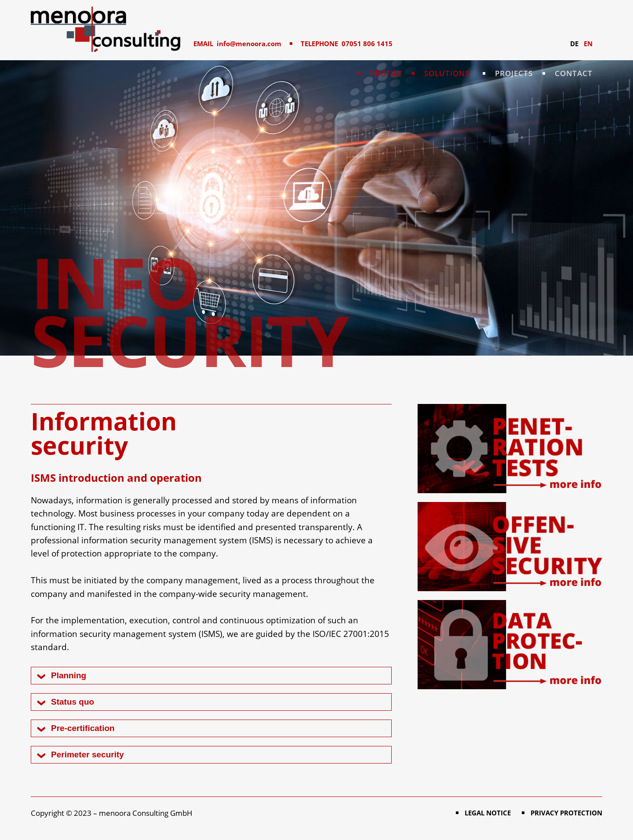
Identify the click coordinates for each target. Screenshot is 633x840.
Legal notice (488, 813)
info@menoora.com (249, 44)
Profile (386, 73)
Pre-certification (83, 728)
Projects (514, 73)
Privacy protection (566, 813)
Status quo (73, 702)
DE (574, 44)
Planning (69, 675)
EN (588, 44)
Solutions (447, 73)
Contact (574, 73)
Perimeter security (87, 755)
